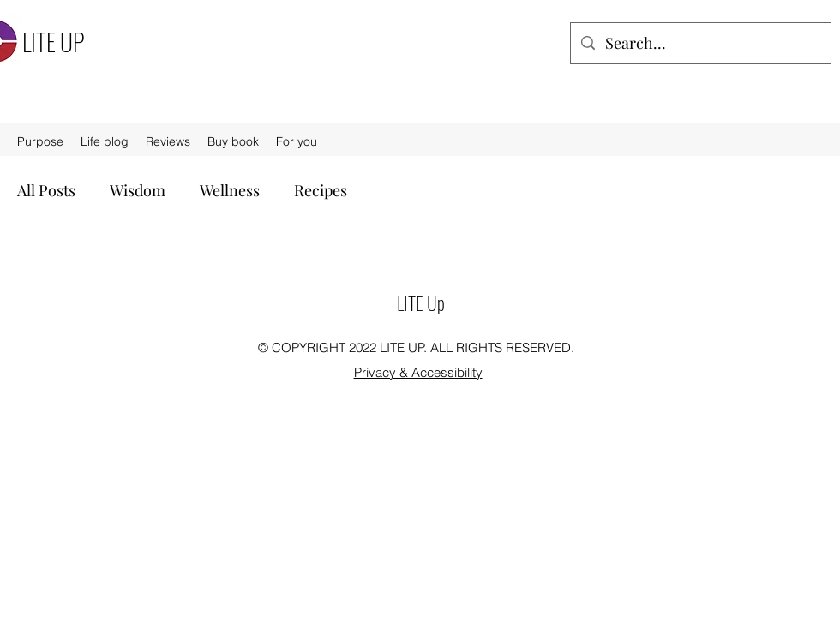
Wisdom (138, 190)
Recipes (321, 190)
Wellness (230, 190)
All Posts (46, 190)
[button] (297, 141)
